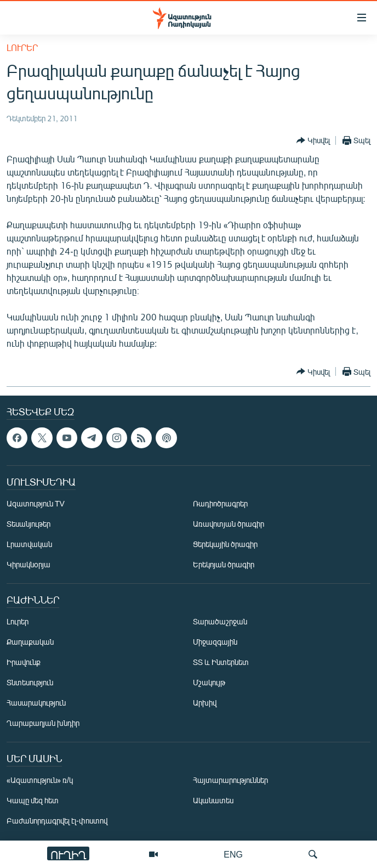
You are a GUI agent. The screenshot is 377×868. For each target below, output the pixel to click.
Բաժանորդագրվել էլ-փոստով (57, 821)
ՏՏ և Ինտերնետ (221, 662)
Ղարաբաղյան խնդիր (43, 723)
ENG (233, 854)
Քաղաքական (30, 642)
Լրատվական (29, 544)
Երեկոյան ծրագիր (224, 564)
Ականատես (213, 800)
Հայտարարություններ (230, 780)
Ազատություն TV (36, 503)
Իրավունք (24, 662)
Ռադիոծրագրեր (220, 503)
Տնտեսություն (30, 682)
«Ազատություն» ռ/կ (40, 780)
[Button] (313, 140)
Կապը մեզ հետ (33, 800)
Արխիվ (205, 703)
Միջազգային (215, 642)
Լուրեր (22, 47)
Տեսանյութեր (28, 524)
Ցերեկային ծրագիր (225, 544)
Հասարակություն (36, 703)
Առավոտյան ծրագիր (229, 524)
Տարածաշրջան (220, 621)
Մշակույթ (209, 682)
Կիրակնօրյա (28, 564)
